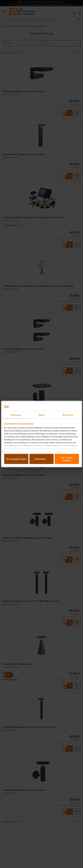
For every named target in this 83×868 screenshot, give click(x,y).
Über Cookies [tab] (68, 415)
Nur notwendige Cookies (16, 459)
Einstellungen (42, 459)
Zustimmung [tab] (15, 415)
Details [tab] (41, 415)
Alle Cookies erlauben (67, 459)
